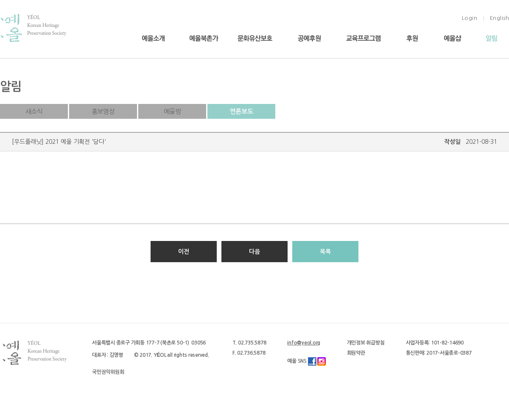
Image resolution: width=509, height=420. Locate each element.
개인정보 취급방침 (366, 343)
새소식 (34, 111)
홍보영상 (103, 111)
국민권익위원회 (108, 372)
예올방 (172, 111)
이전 (184, 252)
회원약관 (356, 353)
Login (470, 18)
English (500, 18)
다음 (255, 252)
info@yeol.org (304, 343)
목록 (325, 252)
